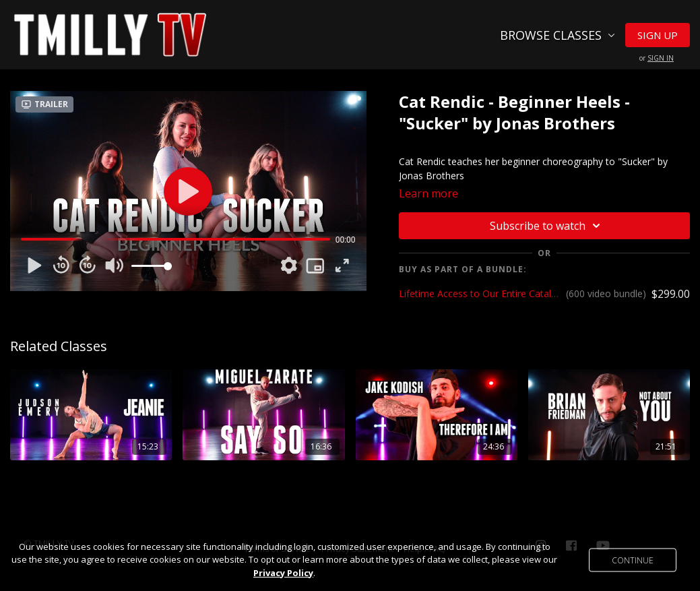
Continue (633, 560)
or (657, 58)
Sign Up (658, 35)
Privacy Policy (283, 573)
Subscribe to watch (547, 226)
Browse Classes (558, 35)
